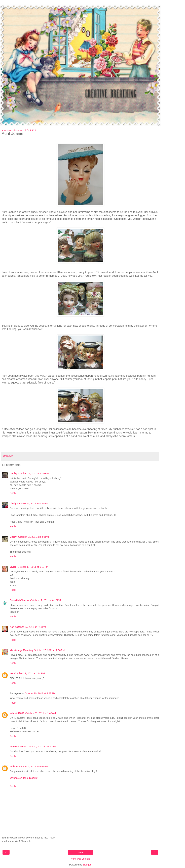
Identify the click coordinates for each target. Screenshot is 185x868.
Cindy (13, 503)
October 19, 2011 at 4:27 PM (40, 693)
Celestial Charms (20, 600)
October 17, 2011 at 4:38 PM (33, 503)
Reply (13, 493)
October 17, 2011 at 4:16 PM (33, 473)
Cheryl (13, 537)
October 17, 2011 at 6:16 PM (46, 600)
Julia (12, 767)
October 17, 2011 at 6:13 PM (33, 567)
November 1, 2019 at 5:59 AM (32, 767)
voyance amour (19, 747)
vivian (13, 567)
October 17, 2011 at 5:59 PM (34, 537)
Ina (11, 673)
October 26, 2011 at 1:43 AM (41, 713)
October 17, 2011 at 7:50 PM (49, 650)
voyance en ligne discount (24, 778)
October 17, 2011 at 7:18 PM (31, 627)
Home (80, 852)
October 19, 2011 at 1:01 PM (30, 673)
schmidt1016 (17, 713)
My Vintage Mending (21, 650)
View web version (80, 859)
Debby (13, 473)
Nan (12, 627)
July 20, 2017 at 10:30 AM (42, 747)
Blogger (87, 865)
